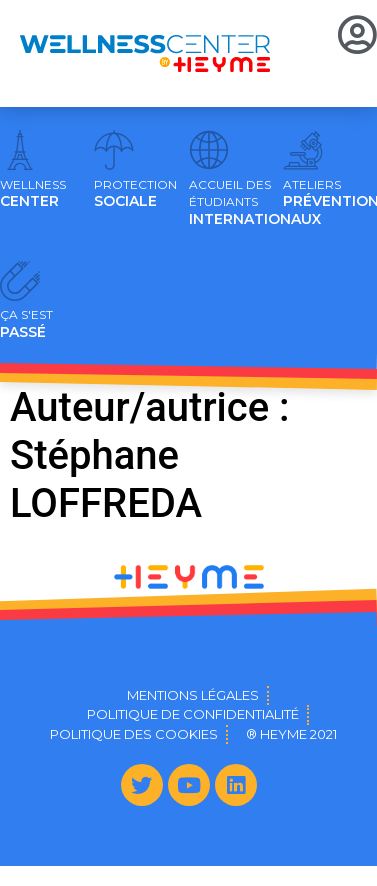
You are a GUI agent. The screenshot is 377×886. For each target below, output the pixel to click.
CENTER (33, 194)
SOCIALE (135, 194)
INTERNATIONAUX (255, 203)
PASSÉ (26, 324)
